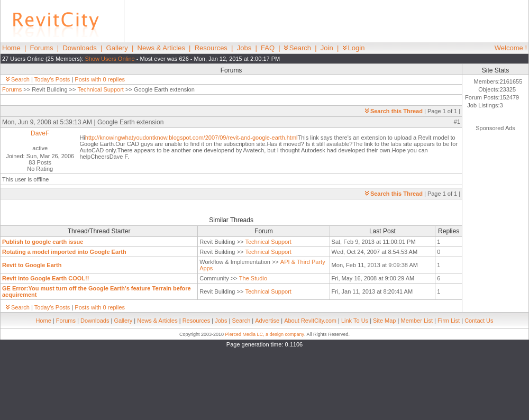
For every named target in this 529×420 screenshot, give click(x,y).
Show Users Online (110, 59)
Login (354, 48)
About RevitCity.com (310, 321)
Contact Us (479, 321)
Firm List (449, 321)
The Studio (253, 278)
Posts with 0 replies (100, 79)
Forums (42, 48)
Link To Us (355, 321)
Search (298, 48)
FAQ (268, 48)
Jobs (244, 48)
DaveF (40, 133)
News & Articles (161, 48)
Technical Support (100, 89)
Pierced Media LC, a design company (264, 334)
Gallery (117, 48)
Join (327, 48)
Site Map (384, 321)
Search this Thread (394, 111)
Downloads (79, 48)
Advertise (267, 321)
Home (11, 48)
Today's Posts (52, 79)
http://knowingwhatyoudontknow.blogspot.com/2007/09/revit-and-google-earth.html (191, 138)
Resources (211, 48)
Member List (417, 321)
